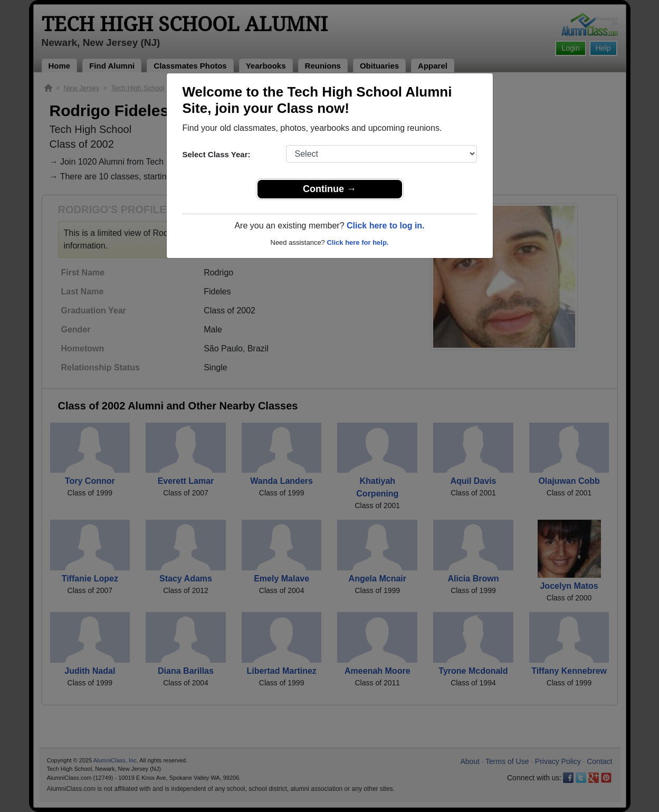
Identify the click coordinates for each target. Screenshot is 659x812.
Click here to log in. (386, 226)
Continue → (329, 189)
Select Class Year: (217, 154)
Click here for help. (357, 242)
